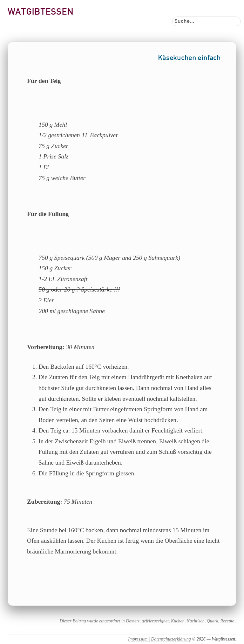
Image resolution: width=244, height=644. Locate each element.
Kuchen (178, 621)
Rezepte (227, 621)
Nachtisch (196, 621)
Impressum (138, 639)
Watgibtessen (41, 12)
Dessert (133, 621)
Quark (213, 621)
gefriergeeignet (155, 621)
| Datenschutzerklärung (169, 639)
